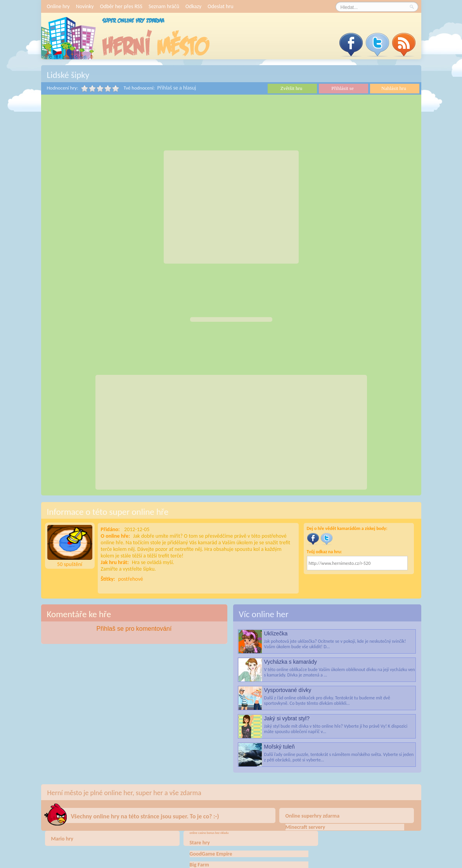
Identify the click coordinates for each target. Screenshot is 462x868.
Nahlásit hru (394, 88)
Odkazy (193, 6)
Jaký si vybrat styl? (287, 718)
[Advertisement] (231, 207)
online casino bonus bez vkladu (209, 833)
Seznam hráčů (164, 6)
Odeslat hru (220, 6)
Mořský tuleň (279, 747)
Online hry (58, 6)
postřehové (131, 579)
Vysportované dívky (288, 690)
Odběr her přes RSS (121, 6)
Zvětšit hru (292, 88)
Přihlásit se (342, 88)
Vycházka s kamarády (291, 662)
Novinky (85, 6)
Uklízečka (276, 633)
